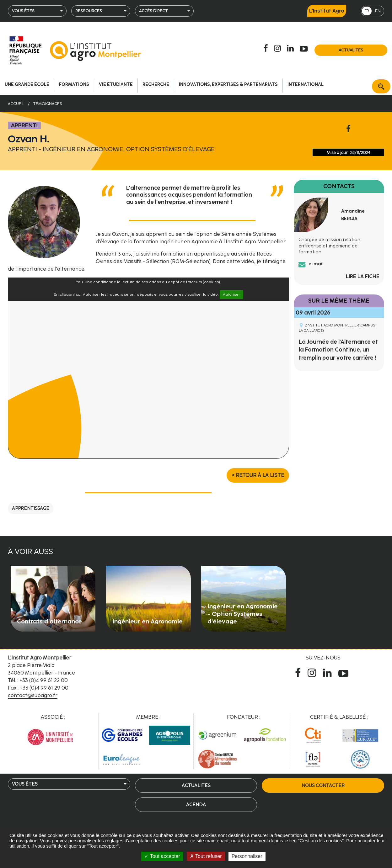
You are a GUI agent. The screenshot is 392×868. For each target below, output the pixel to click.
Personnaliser (247, 856)
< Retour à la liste (258, 475)
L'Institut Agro (327, 11)
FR (367, 11)
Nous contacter (323, 786)
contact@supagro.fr (33, 695)
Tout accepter (162, 856)
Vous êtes (23, 11)
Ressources (89, 11)
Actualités (351, 50)
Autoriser (231, 294)
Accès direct (153, 11)
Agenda (196, 805)
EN (378, 11)
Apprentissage (31, 508)
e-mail (316, 264)
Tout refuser (206, 856)
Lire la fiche (363, 276)
